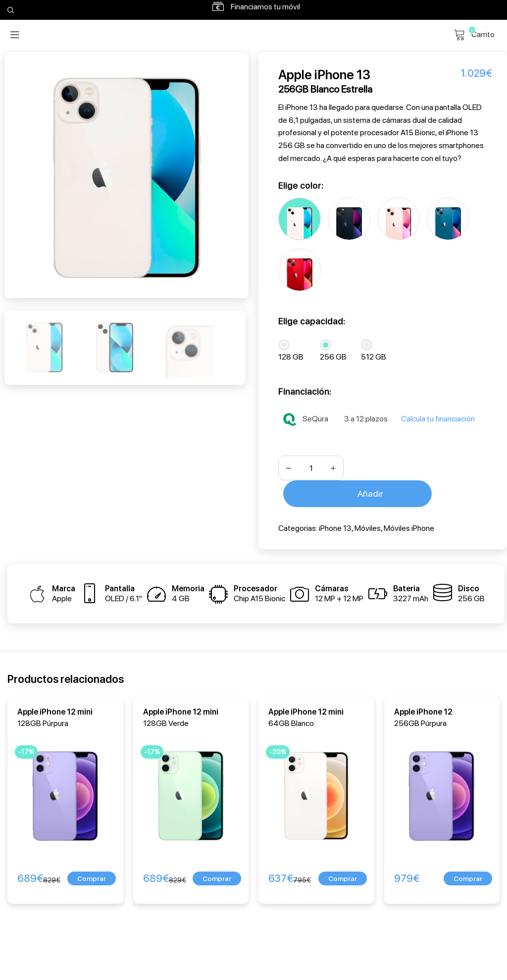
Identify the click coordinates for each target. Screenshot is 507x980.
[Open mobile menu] (15, 35)
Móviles (368, 526)
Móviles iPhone (409, 526)
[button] (92, 877)
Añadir (370, 491)
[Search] (9, 10)
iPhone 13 (335, 526)
